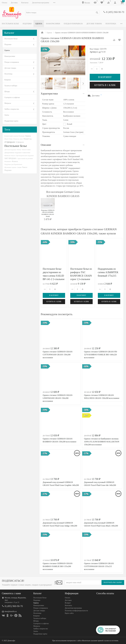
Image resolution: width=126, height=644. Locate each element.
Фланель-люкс (18, 139)
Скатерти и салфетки (12, 97)
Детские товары (94, 24)
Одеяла (39, 24)
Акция (19, 167)
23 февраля (10, 142)
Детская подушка (10, 150)
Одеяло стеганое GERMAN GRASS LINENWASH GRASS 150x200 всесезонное (58, 398)
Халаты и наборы (11, 86)
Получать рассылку (113, 582)
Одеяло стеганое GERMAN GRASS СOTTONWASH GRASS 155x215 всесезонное (99, 566)
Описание (46, 145)
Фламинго (8, 161)
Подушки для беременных (13, 164)
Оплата (4, 3)
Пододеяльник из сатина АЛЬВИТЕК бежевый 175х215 (108, 272)
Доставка (14, 3)
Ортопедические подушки (25, 155)
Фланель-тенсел (10, 155)
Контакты (25, 3)
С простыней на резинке (25, 158)
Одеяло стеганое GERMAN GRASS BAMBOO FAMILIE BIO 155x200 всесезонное (58, 566)
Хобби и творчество (12, 109)
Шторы (7, 92)
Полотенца (111, 24)
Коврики (8, 80)
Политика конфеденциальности (76, 611)
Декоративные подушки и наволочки (17, 153)
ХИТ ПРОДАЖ (10, 158)
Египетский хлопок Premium (15, 136)
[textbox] (62, 13)
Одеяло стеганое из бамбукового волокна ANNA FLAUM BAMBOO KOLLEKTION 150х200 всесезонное (102, 442)
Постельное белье (10, 24)
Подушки (27, 24)
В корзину (105, 77)
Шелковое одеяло (10, 167)
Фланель (15, 161)
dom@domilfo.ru (11, 611)
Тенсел (25, 167)
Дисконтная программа (41, 3)
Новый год (27, 139)
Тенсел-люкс (26, 150)
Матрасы (8, 103)
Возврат (68, 603)
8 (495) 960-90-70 (115, 12)
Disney (19, 150)
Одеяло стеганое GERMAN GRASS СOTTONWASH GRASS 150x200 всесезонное (58, 355)
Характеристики (49, 94)
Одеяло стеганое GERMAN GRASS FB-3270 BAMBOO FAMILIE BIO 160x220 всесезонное (101, 355)
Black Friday (9, 139)
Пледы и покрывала (73, 24)
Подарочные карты (11, 121)
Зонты (7, 115)
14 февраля (20, 142)
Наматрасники (53, 24)
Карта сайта (69, 613)
